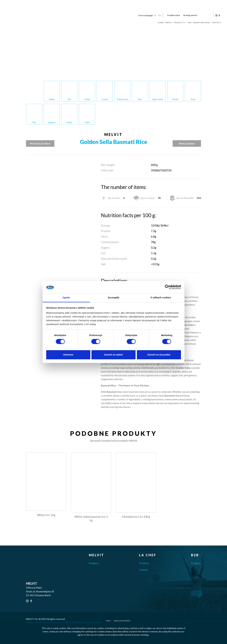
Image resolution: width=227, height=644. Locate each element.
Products (179, 22)
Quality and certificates (122, 621)
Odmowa (68, 355)
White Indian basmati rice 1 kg (91, 518)
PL (155, 15)
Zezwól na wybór (113, 355)
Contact (216, 22)
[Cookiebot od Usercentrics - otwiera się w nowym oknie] (167, 287)
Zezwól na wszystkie (159, 355)
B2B (190, 22)
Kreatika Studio (42, 622)
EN (160, 15)
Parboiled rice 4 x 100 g (136, 517)
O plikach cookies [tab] (161, 297)
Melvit (169, 22)
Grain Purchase (201, 22)
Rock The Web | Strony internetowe (84, 622)
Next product (187, 144)
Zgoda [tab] (66, 297)
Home (161, 22)
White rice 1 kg (46, 515)
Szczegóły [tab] (113, 297)
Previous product (40, 144)
